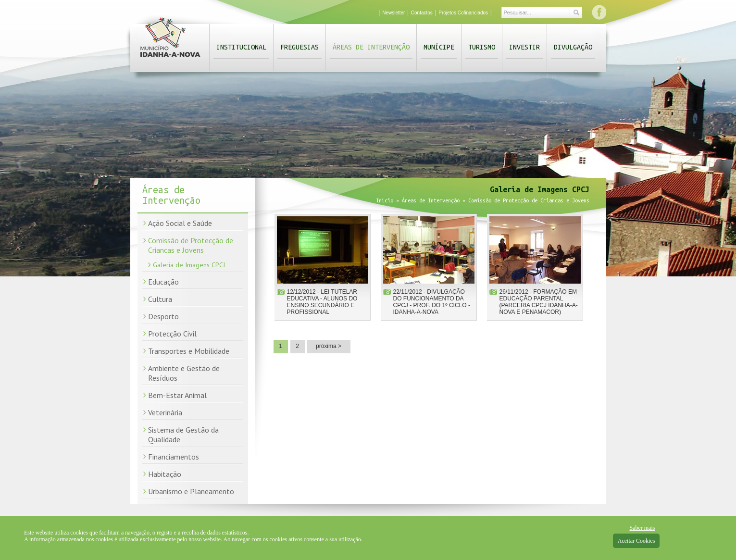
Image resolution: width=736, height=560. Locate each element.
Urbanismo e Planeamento (191, 491)
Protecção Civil (172, 334)
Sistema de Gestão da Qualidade (183, 435)
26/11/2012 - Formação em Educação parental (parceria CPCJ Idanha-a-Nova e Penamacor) (539, 302)
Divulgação (573, 47)
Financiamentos (174, 457)
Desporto (163, 316)
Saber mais (642, 528)
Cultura (160, 299)
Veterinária (165, 412)
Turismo (482, 47)
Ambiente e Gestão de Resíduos (184, 373)
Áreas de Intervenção (371, 47)
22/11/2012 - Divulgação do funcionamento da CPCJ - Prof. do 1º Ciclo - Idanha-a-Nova (432, 302)
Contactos (422, 13)
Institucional (241, 47)
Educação (163, 282)
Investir (524, 47)
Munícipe (439, 47)
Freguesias (299, 47)
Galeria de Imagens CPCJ (189, 265)
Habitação (165, 474)
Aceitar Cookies (636, 541)
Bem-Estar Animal (177, 395)
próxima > (329, 346)
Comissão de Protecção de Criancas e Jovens (191, 245)
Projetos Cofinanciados (463, 13)
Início (385, 200)
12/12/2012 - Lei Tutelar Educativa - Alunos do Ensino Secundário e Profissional (322, 302)
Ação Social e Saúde (180, 223)
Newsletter (393, 13)
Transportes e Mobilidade (189, 351)
